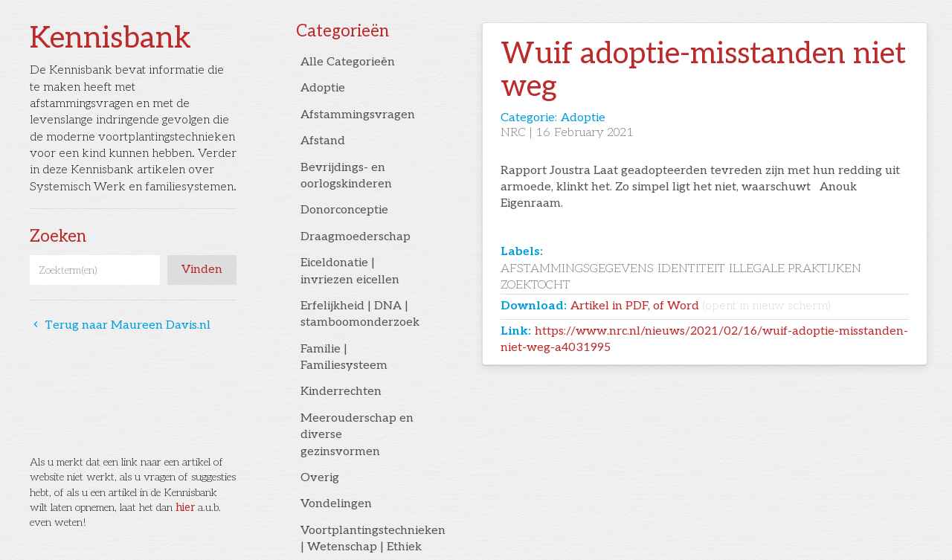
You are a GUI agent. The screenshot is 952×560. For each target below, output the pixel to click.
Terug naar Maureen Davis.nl (120, 325)
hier (185, 508)
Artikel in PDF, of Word (701, 306)
